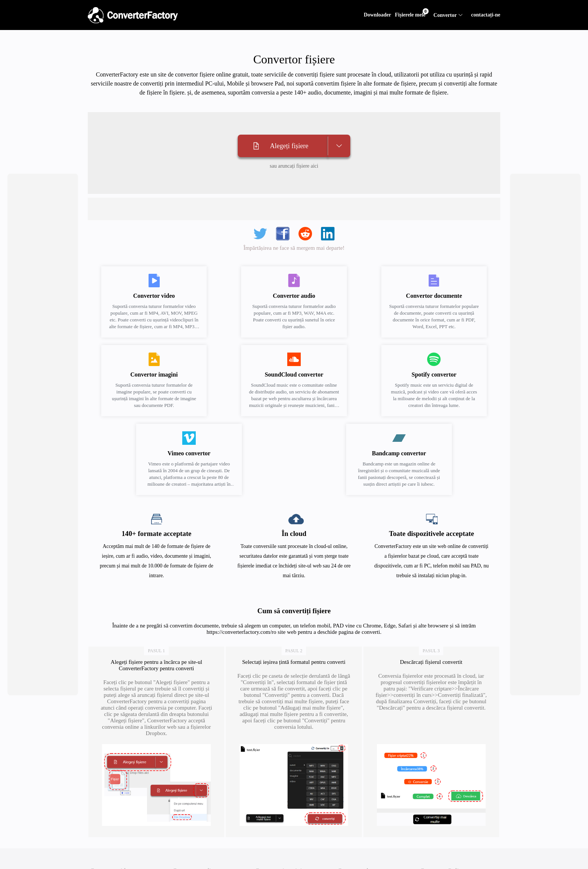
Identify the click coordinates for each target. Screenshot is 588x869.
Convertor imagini (278, 859)
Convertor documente (365, 859)
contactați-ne (486, 15)
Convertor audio (193, 859)
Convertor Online (442, 859)
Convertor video (111, 859)
